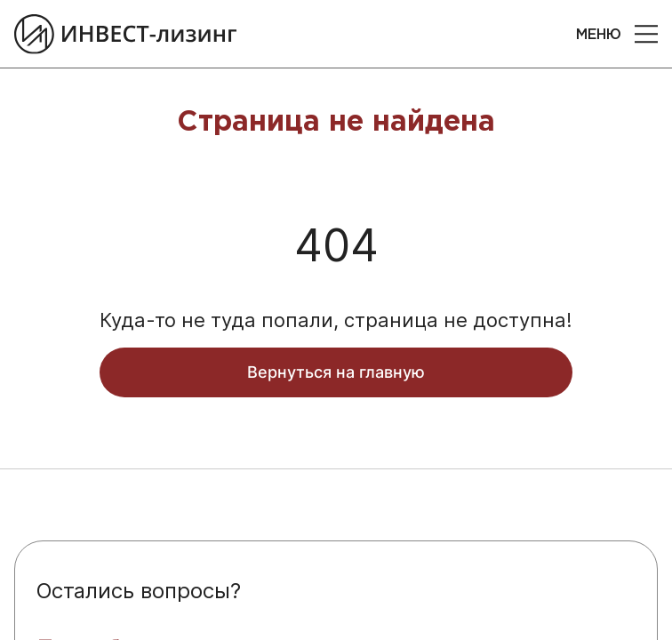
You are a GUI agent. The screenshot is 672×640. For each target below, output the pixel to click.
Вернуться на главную (336, 372)
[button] (646, 34)
